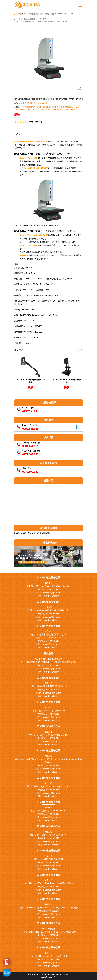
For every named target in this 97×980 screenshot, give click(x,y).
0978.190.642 (30, 472)
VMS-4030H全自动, (70, 110)
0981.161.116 (30, 446)
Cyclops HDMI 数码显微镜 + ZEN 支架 (30, 381)
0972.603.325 (30, 454)
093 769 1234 (30, 411)
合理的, (40, 107)
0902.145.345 (30, 429)
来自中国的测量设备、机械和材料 (33, 19)
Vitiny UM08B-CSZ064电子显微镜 (67, 381)
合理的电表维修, (50, 107)
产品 (20, 14)
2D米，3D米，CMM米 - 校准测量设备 (32, 533)
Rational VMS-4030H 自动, (50, 110)
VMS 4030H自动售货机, (29, 110)
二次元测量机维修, (29, 107)
